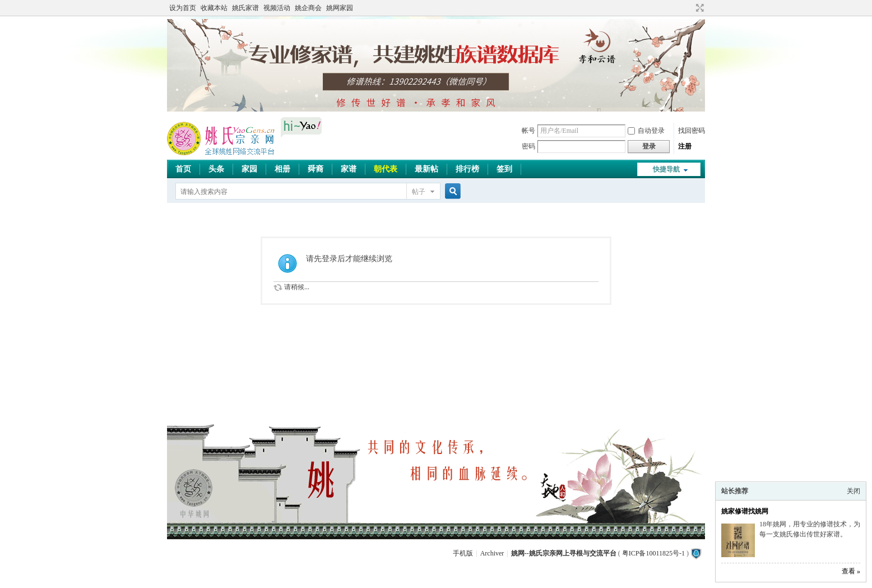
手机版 (463, 553)
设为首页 (183, 8)
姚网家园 (340, 8)
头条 (216, 169)
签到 (504, 169)
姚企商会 (308, 8)
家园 (249, 169)
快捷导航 (666, 169)
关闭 (854, 491)
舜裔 (316, 169)
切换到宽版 (699, 8)
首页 (183, 169)
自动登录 (646, 131)
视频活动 (277, 8)
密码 (528, 146)
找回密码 (692, 131)
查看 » (851, 571)
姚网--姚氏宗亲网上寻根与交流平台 (564, 553)
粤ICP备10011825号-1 (653, 553)
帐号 (528, 131)
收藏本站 (214, 8)
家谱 (349, 169)
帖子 (419, 192)
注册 (685, 146)
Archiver (492, 553)
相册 (282, 169)
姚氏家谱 (245, 8)
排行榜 (467, 169)
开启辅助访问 (689, 8)
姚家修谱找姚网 (745, 511)
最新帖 (426, 169)
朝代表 (386, 169)
